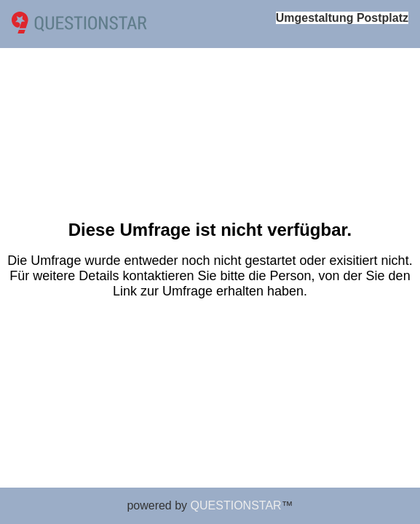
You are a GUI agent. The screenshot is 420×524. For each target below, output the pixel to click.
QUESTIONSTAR (236, 505)
